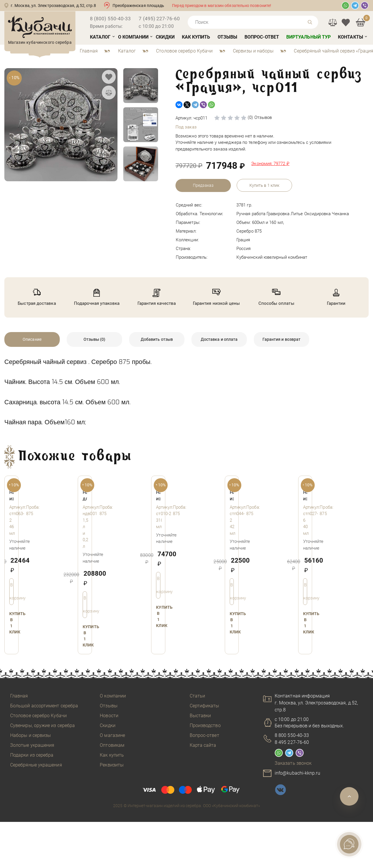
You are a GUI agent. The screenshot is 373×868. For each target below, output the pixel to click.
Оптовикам (112, 745)
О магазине (112, 735)
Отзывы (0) (95, 339)
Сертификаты (204, 706)
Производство (205, 725)
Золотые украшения (32, 745)
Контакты (351, 37)
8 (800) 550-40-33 (110, 19)
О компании (133, 37)
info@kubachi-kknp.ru (297, 773)
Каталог (100, 37)
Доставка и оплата (219, 339)
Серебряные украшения (36, 765)
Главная (19, 696)
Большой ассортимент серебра (44, 706)
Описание (32, 339)
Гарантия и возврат (281, 339)
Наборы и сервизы (30, 735)
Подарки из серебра (32, 755)
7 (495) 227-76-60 (159, 19)
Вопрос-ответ (262, 37)
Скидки (165, 37)
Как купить (196, 37)
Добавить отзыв (157, 339)
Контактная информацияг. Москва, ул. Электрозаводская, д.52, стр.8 (316, 703)
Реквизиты (112, 765)
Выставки (200, 716)
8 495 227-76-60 (292, 742)
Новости (109, 716)
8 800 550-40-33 (292, 735)
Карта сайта (203, 745)
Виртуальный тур (308, 37)
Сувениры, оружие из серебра (42, 725)
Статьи (197, 696)
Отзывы (227, 37)
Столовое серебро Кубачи (38, 716)
